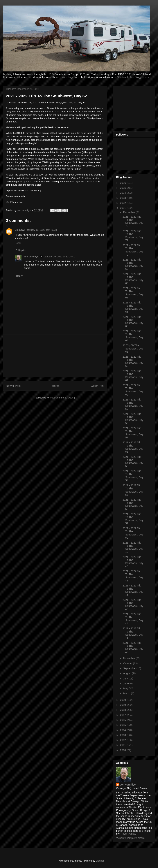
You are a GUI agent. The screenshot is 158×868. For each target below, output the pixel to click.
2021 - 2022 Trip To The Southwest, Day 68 (133, 279)
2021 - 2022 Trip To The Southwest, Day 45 (133, 605)
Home (56, 386)
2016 (123, 720)
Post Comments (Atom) (62, 398)
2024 (123, 193)
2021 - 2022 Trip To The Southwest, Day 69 (133, 264)
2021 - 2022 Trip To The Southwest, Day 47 (133, 576)
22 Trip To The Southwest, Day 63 (133, 349)
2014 (123, 730)
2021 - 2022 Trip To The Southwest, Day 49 (133, 547)
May (126, 688)
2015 (123, 725)
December (129, 212)
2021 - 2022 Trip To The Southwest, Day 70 (133, 250)
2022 (123, 203)
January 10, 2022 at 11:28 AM (60, 257)
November (129, 658)
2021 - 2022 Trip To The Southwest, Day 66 (133, 307)
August (127, 673)
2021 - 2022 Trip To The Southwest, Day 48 (133, 562)
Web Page (68, 77)
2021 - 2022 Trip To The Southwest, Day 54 (133, 476)
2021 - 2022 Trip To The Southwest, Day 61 (133, 376)
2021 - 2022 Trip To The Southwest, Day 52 (133, 504)
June (126, 683)
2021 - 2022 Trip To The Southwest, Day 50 (133, 533)
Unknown (20, 230)
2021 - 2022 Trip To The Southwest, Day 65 (133, 321)
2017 (123, 715)
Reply (18, 243)
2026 (123, 183)
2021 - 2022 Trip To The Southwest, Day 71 (133, 236)
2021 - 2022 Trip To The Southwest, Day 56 (133, 447)
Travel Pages (128, 834)
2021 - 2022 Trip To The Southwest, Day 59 (133, 404)
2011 (123, 745)
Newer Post (13, 386)
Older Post (98, 386)
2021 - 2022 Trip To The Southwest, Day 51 (133, 519)
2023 (123, 198)
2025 (123, 188)
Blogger (100, 861)
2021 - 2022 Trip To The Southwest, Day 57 (133, 433)
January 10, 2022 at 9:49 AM (42, 230)
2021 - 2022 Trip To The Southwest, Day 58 (133, 419)
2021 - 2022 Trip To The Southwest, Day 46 (133, 590)
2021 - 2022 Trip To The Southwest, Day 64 (133, 336)
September (130, 668)
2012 (123, 740)
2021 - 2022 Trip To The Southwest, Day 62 (133, 361)
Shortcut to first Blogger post (133, 77)
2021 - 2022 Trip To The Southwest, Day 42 (133, 647)
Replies (22, 250)
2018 (123, 710)
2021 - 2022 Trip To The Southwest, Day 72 (133, 221)
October (128, 663)
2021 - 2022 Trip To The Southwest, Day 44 (133, 619)
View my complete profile (130, 838)
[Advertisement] (55, 356)
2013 (123, 735)
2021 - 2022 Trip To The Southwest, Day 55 (133, 461)
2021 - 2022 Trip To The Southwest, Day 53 (133, 490)
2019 (123, 705)
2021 (123, 208)
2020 (123, 700)
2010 (123, 750)
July (126, 679)
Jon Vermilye (31, 257)
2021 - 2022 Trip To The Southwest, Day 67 (133, 293)
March (127, 693)
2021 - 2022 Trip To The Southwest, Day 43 (133, 633)
